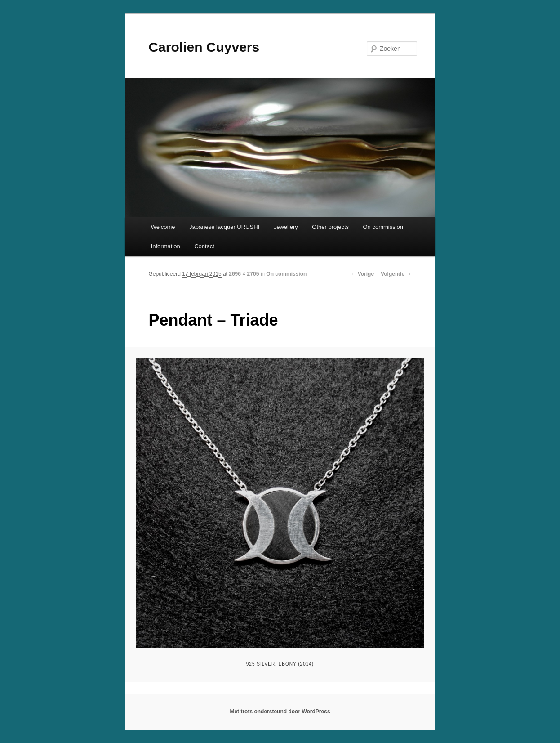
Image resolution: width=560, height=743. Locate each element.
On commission (383, 227)
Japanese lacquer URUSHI (224, 227)
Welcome (163, 227)
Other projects (330, 227)
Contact (204, 246)
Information (166, 246)
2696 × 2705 (244, 274)
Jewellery (286, 227)
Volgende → (396, 274)
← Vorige (362, 274)
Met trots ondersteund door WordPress (280, 712)
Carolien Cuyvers (204, 47)
